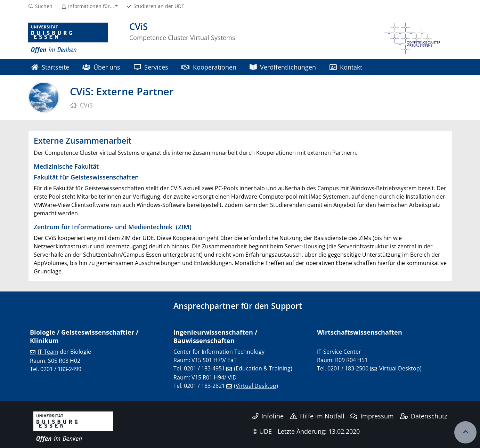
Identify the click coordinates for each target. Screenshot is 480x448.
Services (151, 67)
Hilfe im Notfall (317, 416)
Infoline (268, 416)
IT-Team (48, 352)
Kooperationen (209, 67)
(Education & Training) (263, 368)
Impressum (372, 416)
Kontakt (346, 67)
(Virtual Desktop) (256, 386)
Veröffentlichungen (283, 67)
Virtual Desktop (400, 368)
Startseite (50, 67)
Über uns (101, 67)
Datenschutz (424, 416)
